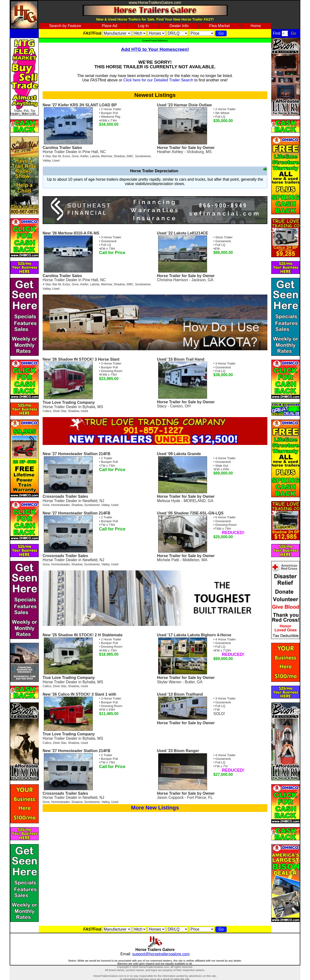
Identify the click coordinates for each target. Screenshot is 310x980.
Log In (143, 26)
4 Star (47, 156)
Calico (47, 411)
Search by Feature (65, 26)
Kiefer (84, 156)
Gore (75, 156)
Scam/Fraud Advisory (155, 40)
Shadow (119, 156)
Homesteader (61, 505)
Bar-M (57, 156)
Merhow (106, 156)
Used (56, 160)
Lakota (95, 156)
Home (256, 26)
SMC (130, 156)
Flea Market (219, 26)
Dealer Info (179, 26)
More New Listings (155, 808)
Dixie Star (60, 411)
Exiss (66, 156)
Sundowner (143, 156)
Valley (47, 160)
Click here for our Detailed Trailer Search (158, 80)
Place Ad (109, 26)
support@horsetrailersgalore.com (161, 954)
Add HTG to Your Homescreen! (155, 49)
